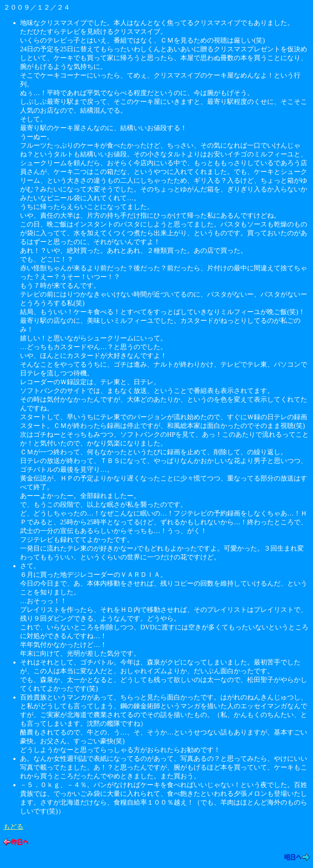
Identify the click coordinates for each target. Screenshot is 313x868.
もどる (13, 826)
